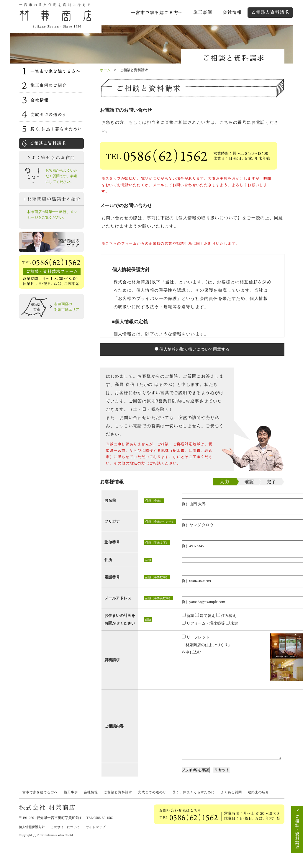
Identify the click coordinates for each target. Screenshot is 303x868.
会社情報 (91, 805)
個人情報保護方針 (32, 840)
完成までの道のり (152, 805)
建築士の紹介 (258, 805)
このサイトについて (65, 840)
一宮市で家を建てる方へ (38, 805)
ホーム (105, 70)
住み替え (226, 616)
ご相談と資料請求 (118, 805)
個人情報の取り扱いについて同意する (192, 349)
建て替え (205, 616)
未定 (232, 623)
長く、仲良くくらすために (194, 805)
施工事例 (71, 805)
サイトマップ (96, 840)
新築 (188, 616)
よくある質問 (231, 805)
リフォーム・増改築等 (203, 623)
